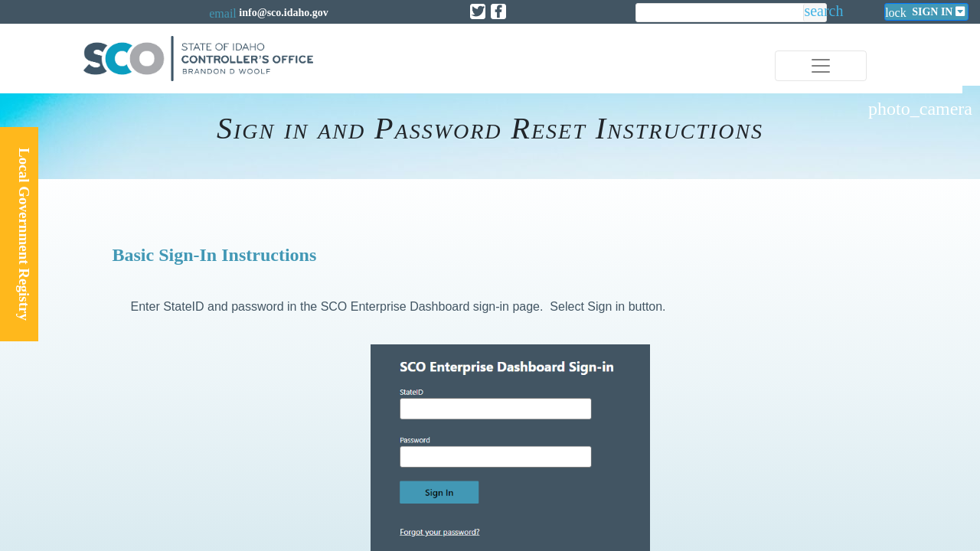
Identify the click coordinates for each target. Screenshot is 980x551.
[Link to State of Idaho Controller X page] (478, 11)
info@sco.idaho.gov (283, 13)
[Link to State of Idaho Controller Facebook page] (498, 11)
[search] (720, 13)
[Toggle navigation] (821, 66)
